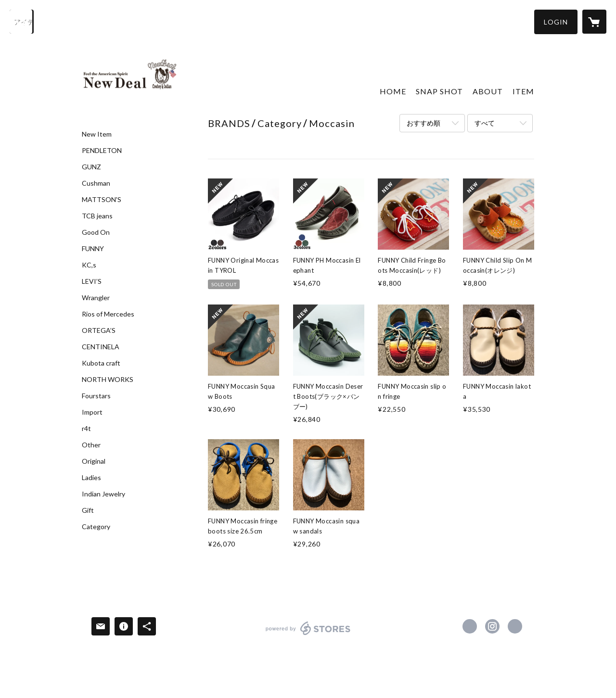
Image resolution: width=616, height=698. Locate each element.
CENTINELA (101, 347)
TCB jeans (97, 216)
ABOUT (488, 91)
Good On (96, 232)
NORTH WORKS (108, 380)
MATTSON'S (102, 200)
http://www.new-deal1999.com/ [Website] (515, 626)
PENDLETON (102, 151)
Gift (88, 510)
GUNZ (91, 167)
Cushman (96, 183)
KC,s (89, 265)
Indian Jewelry (103, 494)
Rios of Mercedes (108, 314)
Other (91, 445)
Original (94, 461)
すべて (485, 123)
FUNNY (93, 249)
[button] (556, 22)
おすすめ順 (423, 123)
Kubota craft (101, 363)
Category (96, 527)
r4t (86, 429)
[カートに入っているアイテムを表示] (594, 22)
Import (92, 412)
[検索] (22, 22)
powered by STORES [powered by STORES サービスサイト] (308, 635)
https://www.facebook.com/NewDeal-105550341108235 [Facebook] (470, 626)
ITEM (523, 91)
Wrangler (96, 298)
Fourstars (96, 396)
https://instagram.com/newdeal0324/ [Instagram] (492, 626)
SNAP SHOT (439, 91)
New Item (97, 134)
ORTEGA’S (99, 330)
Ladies (91, 478)
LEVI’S (92, 281)
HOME (393, 91)
